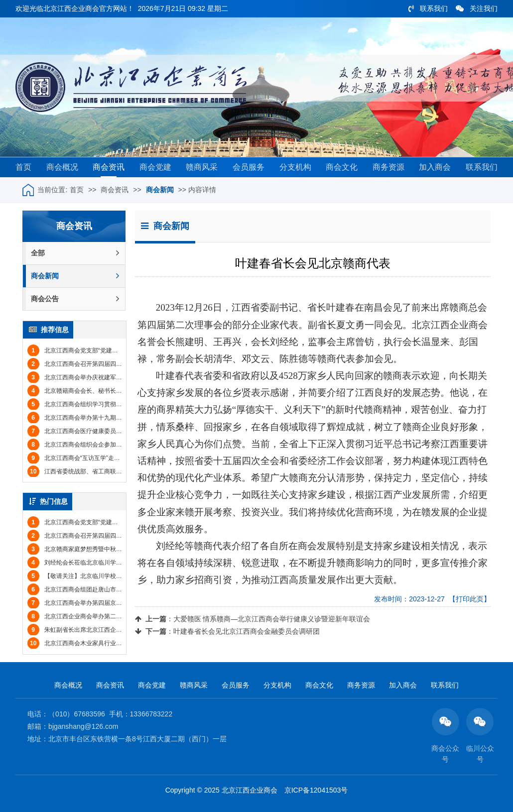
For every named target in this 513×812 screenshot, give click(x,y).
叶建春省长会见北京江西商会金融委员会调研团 (247, 631)
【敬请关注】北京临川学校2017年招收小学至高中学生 (108, 576)
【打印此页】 (470, 599)
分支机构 (295, 167)
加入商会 (435, 167)
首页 (23, 167)
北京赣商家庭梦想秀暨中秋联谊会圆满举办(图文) (101, 549)
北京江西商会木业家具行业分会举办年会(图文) (98, 643)
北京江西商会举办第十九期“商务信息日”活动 (95, 418)
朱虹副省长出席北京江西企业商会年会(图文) (95, 630)
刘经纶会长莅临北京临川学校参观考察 (87, 563)
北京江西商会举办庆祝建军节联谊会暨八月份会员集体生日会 (117, 377)
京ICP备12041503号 (316, 790)
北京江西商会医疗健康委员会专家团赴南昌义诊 (99, 431)
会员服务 (249, 167)
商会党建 (155, 167)
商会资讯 (109, 167)
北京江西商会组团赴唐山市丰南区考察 (87, 589)
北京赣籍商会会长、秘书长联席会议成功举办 (96, 391)
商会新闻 (160, 190)
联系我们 (428, 8)
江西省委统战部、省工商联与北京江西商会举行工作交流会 (114, 471)
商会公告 (75, 299)
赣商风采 (202, 167)
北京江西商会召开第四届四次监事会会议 (90, 364)
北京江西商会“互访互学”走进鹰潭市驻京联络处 (98, 458)
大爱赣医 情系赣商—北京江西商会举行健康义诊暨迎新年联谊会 (272, 619)
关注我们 (477, 8)
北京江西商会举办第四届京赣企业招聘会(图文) (98, 603)
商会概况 (62, 167)
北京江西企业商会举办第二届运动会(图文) (92, 616)
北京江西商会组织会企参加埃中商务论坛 (90, 445)
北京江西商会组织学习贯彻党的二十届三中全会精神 (105, 404)
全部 (75, 253)
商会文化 (342, 167)
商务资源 (388, 167)
